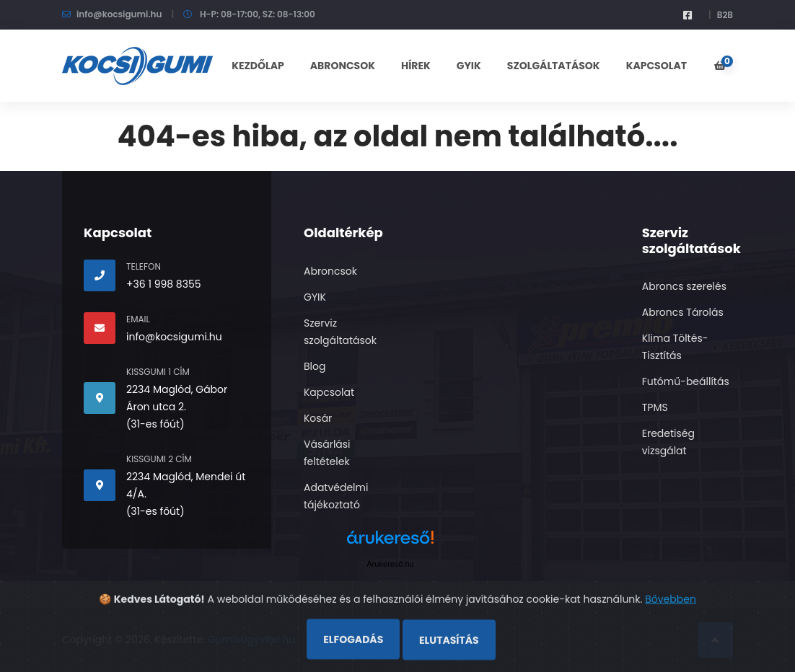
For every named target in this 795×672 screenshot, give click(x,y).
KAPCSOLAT (656, 66)
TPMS (655, 407)
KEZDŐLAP (258, 66)
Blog (315, 366)
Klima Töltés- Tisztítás (675, 347)
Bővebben (671, 625)
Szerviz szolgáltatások (340, 332)
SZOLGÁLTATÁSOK (554, 66)
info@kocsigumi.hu (119, 14)
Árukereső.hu (390, 564)
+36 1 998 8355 (164, 284)
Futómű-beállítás (686, 381)
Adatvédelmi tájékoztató (336, 496)
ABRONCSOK (343, 66)
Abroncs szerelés (684, 286)
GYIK (469, 66)
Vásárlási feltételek (327, 453)
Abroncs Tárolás (683, 312)
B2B (725, 15)
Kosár (318, 418)
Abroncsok (330, 271)
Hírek (416, 66)
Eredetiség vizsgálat (668, 442)
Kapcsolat (329, 392)
